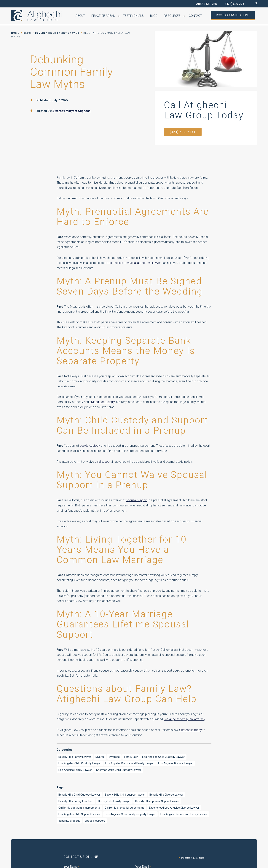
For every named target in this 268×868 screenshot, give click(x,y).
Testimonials (146, 16)
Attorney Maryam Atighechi (72, 111)
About (98, 16)
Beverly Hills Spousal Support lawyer (157, 800)
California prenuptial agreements (125, 807)
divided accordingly (102, 402)
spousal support (137, 500)
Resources (180, 16)
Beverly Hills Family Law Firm (76, 800)
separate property (69, 820)
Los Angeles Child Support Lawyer (79, 813)
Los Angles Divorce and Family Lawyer (184, 813)
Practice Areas (118, 16)
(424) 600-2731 (236, 4)
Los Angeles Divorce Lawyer (176, 762)
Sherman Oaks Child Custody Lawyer (119, 769)
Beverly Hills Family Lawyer (75, 756)
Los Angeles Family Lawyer (75, 769)
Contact (200, 16)
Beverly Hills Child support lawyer (125, 794)
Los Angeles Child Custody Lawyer (163, 756)
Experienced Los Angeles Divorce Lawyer (174, 807)
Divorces (114, 756)
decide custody (90, 445)
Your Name (71, 866)
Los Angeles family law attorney (184, 719)
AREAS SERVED (207, 4)
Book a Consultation (234, 16)
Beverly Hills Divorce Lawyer (166, 794)
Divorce (100, 756)
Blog (164, 16)
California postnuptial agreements (79, 807)
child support (103, 461)
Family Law (131, 756)
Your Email (143, 866)
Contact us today (190, 729)
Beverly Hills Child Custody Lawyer (79, 794)
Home (15, 33)
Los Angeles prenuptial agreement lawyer (134, 263)
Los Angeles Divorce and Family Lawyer (130, 762)
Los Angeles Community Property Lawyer (130, 813)
